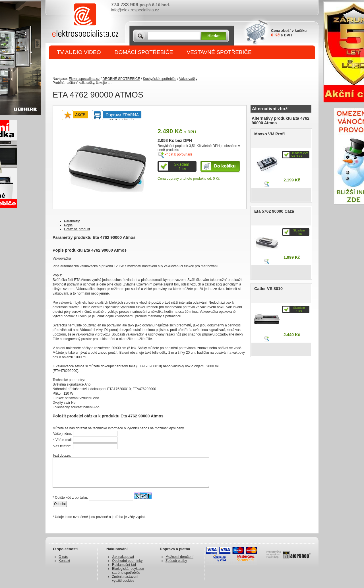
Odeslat (60, 504)
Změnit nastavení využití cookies (125, 579)
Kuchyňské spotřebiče (159, 79)
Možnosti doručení (179, 557)
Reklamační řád (124, 565)
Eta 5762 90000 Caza (274, 211)
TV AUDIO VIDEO (79, 52)
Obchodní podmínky (127, 561)
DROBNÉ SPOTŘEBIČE (87, 66)
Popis (68, 225)
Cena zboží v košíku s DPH (289, 33)
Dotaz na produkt (77, 229)
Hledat (214, 36)
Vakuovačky (188, 79)
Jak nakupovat (123, 557)
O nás (63, 557)
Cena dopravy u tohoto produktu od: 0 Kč (189, 179)
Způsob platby (176, 561)
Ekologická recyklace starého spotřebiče (128, 571)
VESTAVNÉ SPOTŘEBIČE (219, 52)
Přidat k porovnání (178, 154)
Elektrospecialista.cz (84, 79)
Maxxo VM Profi (269, 134)
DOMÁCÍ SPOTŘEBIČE (144, 52)
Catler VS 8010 (268, 289)
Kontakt (64, 561)
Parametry (72, 221)
